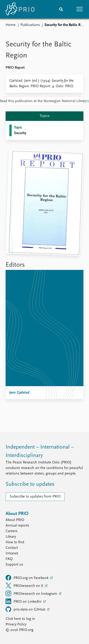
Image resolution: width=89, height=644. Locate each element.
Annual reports (17, 526)
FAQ (9, 559)
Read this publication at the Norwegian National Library (44, 101)
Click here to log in (20, 619)
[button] (80, 9)
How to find (15, 542)
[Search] (61, 9)
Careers (12, 531)
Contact (12, 548)
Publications (30, 25)
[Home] (20, 9)
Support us (14, 565)
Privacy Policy (16, 625)
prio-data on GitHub (26, 609)
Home (11, 25)
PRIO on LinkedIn (24, 601)
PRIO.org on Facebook (27, 578)
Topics (45, 116)
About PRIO (15, 520)
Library (11, 537)
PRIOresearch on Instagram (32, 593)
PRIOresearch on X (25, 586)
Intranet (12, 553)
